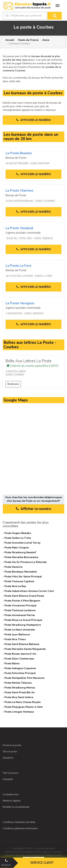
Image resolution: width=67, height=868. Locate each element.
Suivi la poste (10, 752)
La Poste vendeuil (19, 228)
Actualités (8, 779)
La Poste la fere (18, 266)
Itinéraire (13, 384)
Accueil (10, 40)
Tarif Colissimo (11, 773)
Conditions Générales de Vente (19, 822)
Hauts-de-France (28, 40)
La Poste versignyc (20, 303)
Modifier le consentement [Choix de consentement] (16, 807)
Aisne (46, 40)
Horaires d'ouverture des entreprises (25, 855)
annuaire (58, 852)
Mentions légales (12, 801)
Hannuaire (10, 852)
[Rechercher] (55, 16)
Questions (8, 758)
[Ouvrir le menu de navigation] (58, 6)
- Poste (17, 533)
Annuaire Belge (25, 852)
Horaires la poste (12, 745)
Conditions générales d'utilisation (20, 828)
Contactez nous (11, 794)
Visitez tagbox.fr (43, 852)
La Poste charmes (19, 190)
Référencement (54, 855)
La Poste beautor (19, 153)
